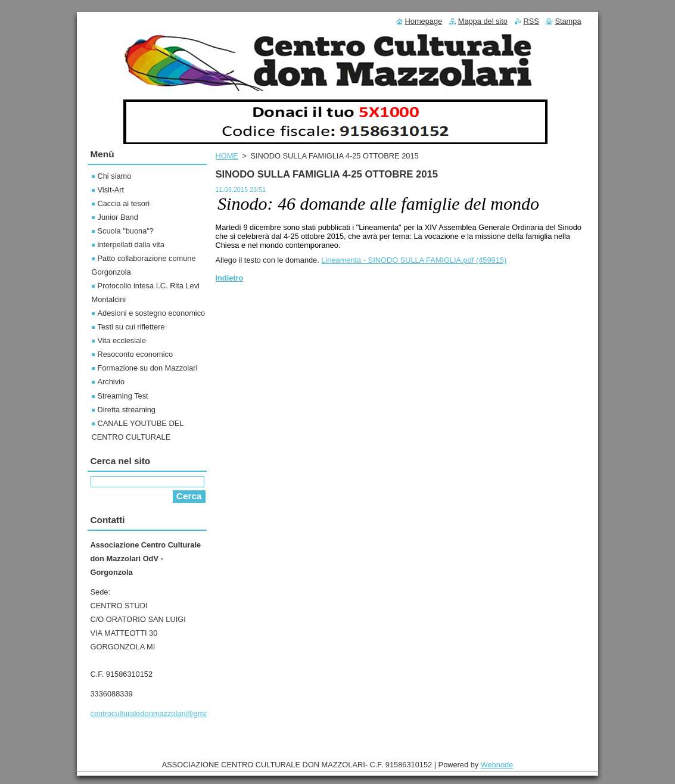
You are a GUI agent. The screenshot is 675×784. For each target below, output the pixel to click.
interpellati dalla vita (131, 245)
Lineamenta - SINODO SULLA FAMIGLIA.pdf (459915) (414, 260)
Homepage (424, 21)
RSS (531, 21)
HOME (227, 156)
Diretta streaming (127, 410)
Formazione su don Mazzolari (148, 368)
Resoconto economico (136, 354)
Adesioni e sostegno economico (152, 313)
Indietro (230, 278)
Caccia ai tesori (124, 203)
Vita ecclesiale (122, 340)
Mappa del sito (483, 21)
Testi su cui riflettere (131, 327)
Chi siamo (115, 176)
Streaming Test (123, 396)
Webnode (497, 765)
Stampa (568, 21)
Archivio (111, 382)
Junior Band (118, 217)
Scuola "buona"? (126, 231)
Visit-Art (111, 190)
